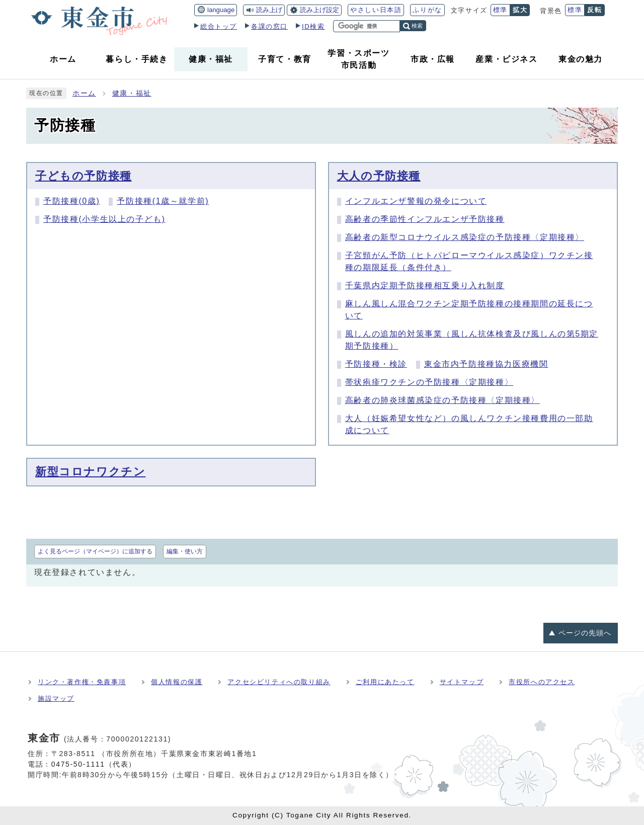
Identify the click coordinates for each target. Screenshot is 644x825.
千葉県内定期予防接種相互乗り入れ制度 (425, 285)
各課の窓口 (269, 26)
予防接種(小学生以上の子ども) (104, 219)
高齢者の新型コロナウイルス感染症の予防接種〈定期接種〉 (465, 237)
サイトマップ (462, 682)
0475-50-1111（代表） (94, 764)
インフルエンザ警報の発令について (416, 201)
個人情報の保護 (177, 682)
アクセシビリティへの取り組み (279, 682)
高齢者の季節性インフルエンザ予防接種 (425, 219)
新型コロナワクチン (90, 472)
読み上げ (269, 10)
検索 (417, 26)
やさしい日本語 (376, 10)
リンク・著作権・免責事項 (82, 682)
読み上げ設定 (319, 10)
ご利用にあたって (385, 682)
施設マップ (56, 698)
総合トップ (219, 26)
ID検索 (313, 26)
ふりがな (427, 10)
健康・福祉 (132, 93)
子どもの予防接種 (84, 176)
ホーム (84, 93)
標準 (500, 10)
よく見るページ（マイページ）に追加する (95, 551)
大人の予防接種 (379, 176)
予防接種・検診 (376, 364)
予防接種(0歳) (71, 201)
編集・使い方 (185, 551)
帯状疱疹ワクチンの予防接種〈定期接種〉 (429, 382)
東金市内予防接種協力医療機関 (486, 364)
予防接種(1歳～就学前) (163, 201)
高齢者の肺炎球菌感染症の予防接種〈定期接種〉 (442, 400)
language (221, 10)
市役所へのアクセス (542, 682)
